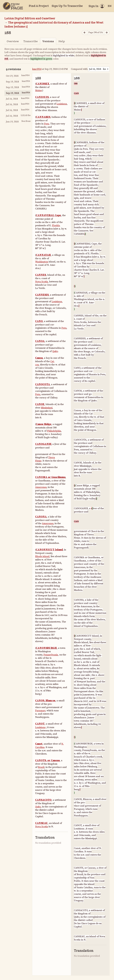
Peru (47, 124)
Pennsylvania (51, 655)
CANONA (41, 517)
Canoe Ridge (44, 424)
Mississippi (47, 408)
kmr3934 (37, 69)
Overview (13, 41)
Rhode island (42, 556)
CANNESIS (42, 295)
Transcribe (31, 41)
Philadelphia (54, 431)
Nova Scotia (42, 282)
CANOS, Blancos (45, 701)
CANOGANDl (43, 444)
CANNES (41, 275)
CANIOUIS (42, 97)
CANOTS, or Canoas (47, 760)
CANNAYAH (43, 255)
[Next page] (107, 33)
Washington (42, 262)
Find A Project (39, 6)
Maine (39, 90)
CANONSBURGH (46, 648)
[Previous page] (84, 33)
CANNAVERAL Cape (48, 215)
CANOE (40, 404)
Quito (55, 351)
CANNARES (43, 117)
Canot (39, 744)
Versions (48, 41)
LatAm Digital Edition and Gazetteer (30, 18)
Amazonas (41, 487)
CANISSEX (43, 84)
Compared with (79, 69)
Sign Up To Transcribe (67, 6)
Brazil (41, 767)
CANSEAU (41, 823)
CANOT (40, 724)
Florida (56, 225)
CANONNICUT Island (49, 550)
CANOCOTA (43, 384)
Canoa (39, 358)
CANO (39, 321)
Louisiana (62, 104)
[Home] (13, 6)
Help (62, 41)
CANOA (40, 341)
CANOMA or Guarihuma (50, 477)
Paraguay (40, 711)
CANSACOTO (43, 800)
